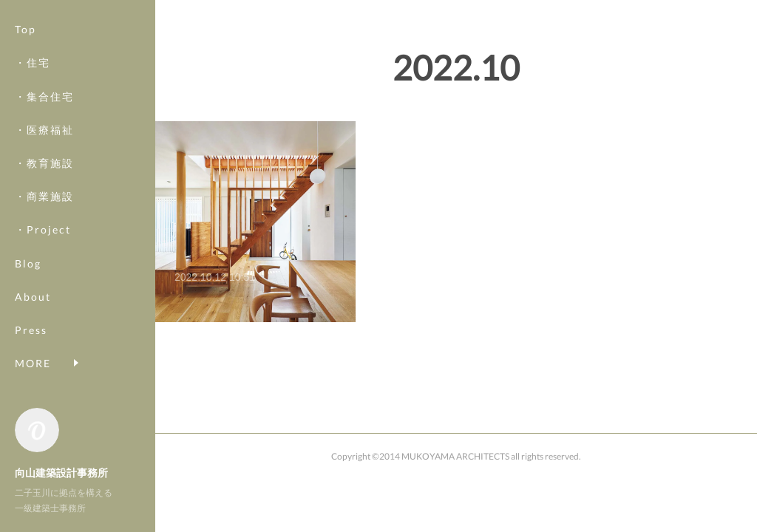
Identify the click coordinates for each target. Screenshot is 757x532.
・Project (43, 229)
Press (31, 330)
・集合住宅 (44, 96)
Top (26, 29)
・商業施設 (44, 196)
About (33, 297)
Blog (28, 263)
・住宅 (33, 62)
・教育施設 (44, 163)
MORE (33, 363)
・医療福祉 (44, 130)
